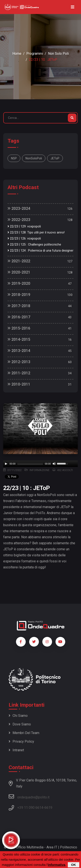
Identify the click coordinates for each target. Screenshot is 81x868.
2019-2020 (19, 283)
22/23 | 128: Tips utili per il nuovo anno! (36, 233)
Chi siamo (18, 716)
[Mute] (54, 464)
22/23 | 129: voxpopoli (24, 226)
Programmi (35, 54)
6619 (48, 808)
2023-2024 (19, 208)
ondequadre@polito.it (29, 796)
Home (17, 54)
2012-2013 (19, 362)
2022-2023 (19, 220)
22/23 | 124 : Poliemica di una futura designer (40, 251)
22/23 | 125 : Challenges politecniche (34, 245)
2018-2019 (19, 295)
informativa (56, 865)
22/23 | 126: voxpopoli (24, 239)
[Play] (6, 464)
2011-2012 (19, 373)
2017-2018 (19, 306)
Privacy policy (21, 741)
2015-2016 (19, 328)
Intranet (16, 750)
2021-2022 (19, 261)
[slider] (30, 464)
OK (74, 865)
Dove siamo (20, 724)
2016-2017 (19, 317)
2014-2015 (19, 339)
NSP (14, 158)
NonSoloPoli (34, 158)
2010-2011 (19, 384)
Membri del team (24, 733)
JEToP (55, 158)
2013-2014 (19, 351)
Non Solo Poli (58, 54)
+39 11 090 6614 (30, 808)
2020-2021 (19, 272)
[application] (40, 464)
